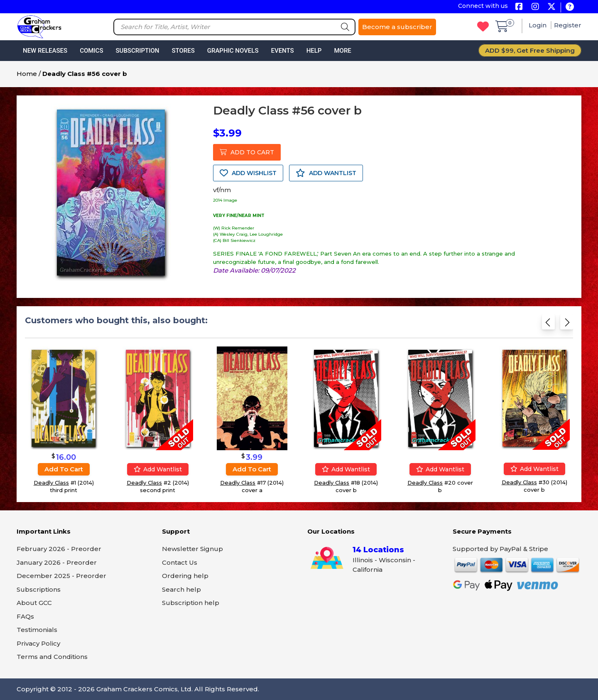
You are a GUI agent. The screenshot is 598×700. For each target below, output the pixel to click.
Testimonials (37, 630)
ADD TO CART (247, 152)
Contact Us (180, 562)
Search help (181, 589)
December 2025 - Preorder (61, 576)
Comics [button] (91, 51)
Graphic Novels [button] (233, 51)
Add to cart (64, 469)
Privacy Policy (38, 643)
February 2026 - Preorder (59, 549)
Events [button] (282, 51)
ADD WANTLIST (326, 173)
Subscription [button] (138, 51)
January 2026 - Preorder (57, 562)
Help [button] (314, 51)
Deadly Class (51, 483)
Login (538, 25)
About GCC (34, 603)
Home (27, 74)
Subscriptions (39, 589)
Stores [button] (183, 51)
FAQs (25, 616)
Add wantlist (158, 469)
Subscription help (191, 603)
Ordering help (185, 576)
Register (568, 25)
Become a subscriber (397, 27)
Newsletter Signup (192, 549)
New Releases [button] (45, 51)
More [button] (342, 51)
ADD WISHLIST (248, 173)
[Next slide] (567, 325)
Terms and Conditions (52, 657)
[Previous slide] (548, 325)
